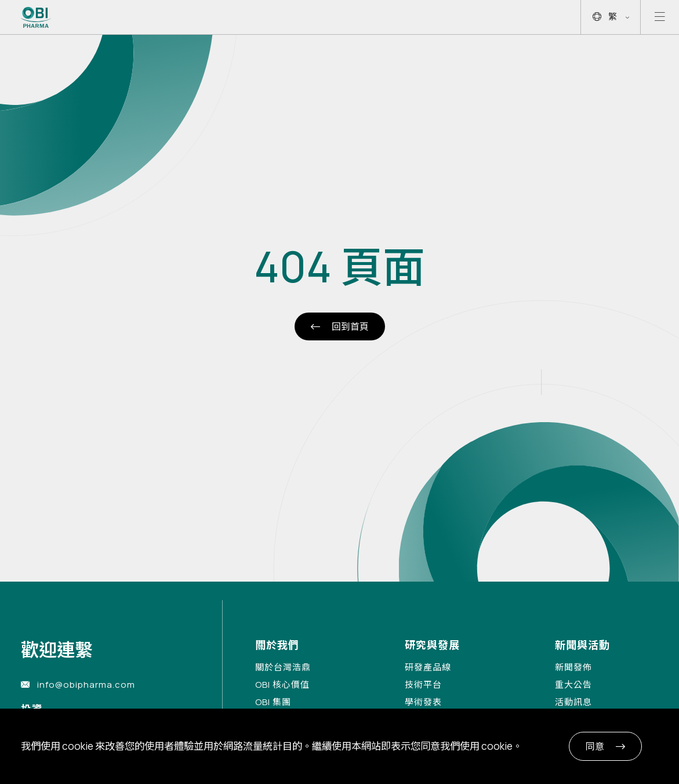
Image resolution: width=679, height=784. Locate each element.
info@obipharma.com (86, 685)
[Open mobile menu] (660, 17)
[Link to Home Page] (36, 17)
